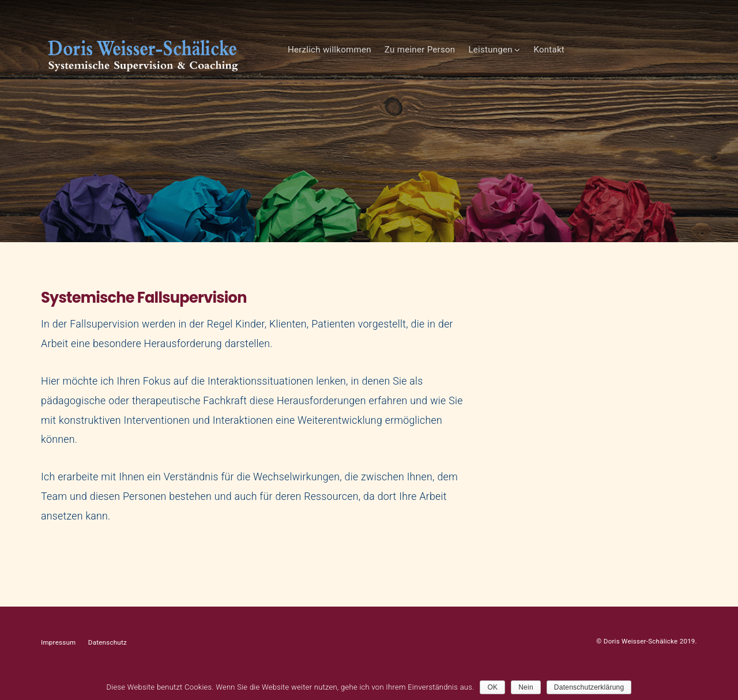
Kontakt (669, 62)
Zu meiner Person (541, 62)
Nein (526, 687)
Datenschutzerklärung (589, 687)
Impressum (58, 666)
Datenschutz (108, 666)
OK (492, 687)
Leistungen (611, 62)
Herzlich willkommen (450, 62)
